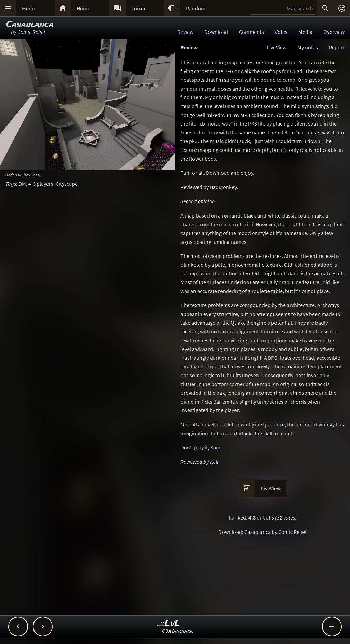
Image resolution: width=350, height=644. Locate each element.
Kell (214, 462)
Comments (251, 32)
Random (196, 8)
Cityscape (67, 184)
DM (22, 184)
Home (83, 8)
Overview (334, 32)
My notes (308, 47)
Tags (11, 184)
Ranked (237, 517)
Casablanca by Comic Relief (275, 532)
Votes (281, 32)
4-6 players (41, 184)
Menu (28, 8)
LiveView (277, 47)
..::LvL (169, 624)
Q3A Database (178, 631)
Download (216, 32)
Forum (139, 8)
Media (305, 32)
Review (185, 32)
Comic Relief (31, 32)
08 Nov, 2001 (29, 175)
